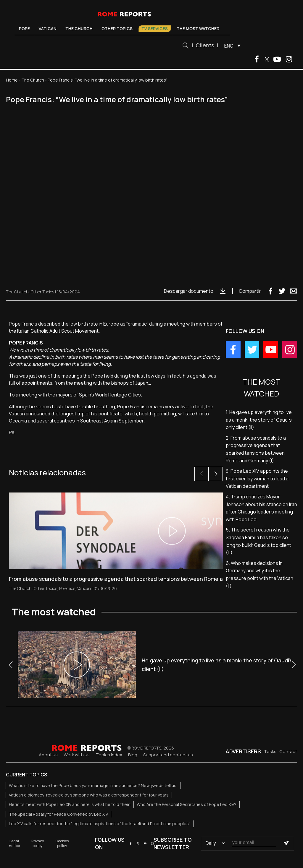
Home (12, 80)
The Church (81, 29)
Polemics (67, 588)
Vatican (50, 29)
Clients (207, 45)
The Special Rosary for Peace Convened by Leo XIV (58, 814)
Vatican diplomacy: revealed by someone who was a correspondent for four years (89, 795)
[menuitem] (233, 45)
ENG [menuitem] (231, 46)
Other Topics (119, 29)
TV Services (157, 29)
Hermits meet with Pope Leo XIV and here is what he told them (70, 804)
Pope (26, 29)
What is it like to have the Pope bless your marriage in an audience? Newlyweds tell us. (93, 785)
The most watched (200, 29)
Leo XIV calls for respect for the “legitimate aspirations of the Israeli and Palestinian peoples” (100, 824)
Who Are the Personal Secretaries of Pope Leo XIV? (187, 804)
